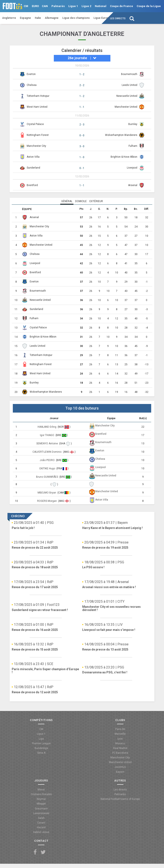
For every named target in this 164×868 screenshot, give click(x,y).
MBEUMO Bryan (47, 493)
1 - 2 (82, 74)
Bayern (120, 772)
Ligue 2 (86, 6)
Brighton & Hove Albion (124, 157)
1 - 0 (82, 157)
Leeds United (130, 85)
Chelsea (32, 85)
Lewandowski (41, 813)
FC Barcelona (120, 753)
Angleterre (9, 18)
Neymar (41, 799)
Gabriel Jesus (41, 832)
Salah (41, 818)
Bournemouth (129, 74)
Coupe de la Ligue (149, 6)
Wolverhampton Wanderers (121, 135)
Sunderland (33, 168)
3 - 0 (82, 146)
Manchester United (126, 107)
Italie (38, 18)
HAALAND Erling (47, 427)
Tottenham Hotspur (38, 96)
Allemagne (52, 18)
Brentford (32, 185)
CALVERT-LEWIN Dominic (47, 452)
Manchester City (36, 146)
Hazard (41, 827)
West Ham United (37, 107)
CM (26, 6)
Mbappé (41, 804)
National (101, 6)
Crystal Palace (35, 124)
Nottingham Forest (38, 135)
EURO (35, 6)
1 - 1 (82, 107)
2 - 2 (82, 85)
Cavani (41, 823)
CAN (45, 6)
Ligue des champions (76, 18)
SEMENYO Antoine (47, 444)
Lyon (120, 739)
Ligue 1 (73, 6)
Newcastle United (127, 96)
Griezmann (41, 809)
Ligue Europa (102, 18)
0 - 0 (82, 135)
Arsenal (133, 185)
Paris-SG (120, 729)
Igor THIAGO (47, 435)
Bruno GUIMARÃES (47, 477)
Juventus (120, 767)
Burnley (133, 124)
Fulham (133, 146)
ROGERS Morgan (47, 501)
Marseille (120, 734)
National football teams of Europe (120, 799)
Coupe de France (122, 6)
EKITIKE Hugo (48, 469)
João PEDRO (48, 460)
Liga (41, 739)
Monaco (120, 743)
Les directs (118, 18)
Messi (41, 790)
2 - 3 (82, 125)
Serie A (41, 753)
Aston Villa (33, 157)
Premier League (41, 743)
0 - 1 (82, 168)
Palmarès (58, 6)
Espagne (25, 18)
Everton (31, 74)
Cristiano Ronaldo (41, 794)
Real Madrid (120, 748)
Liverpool (132, 168)
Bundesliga (41, 748)
